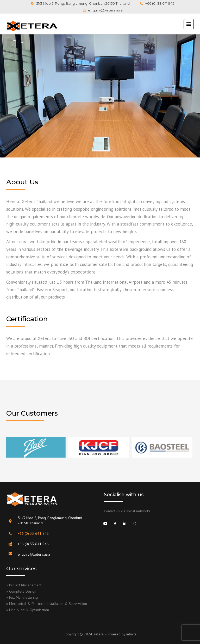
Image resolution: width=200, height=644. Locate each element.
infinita (131, 634)
